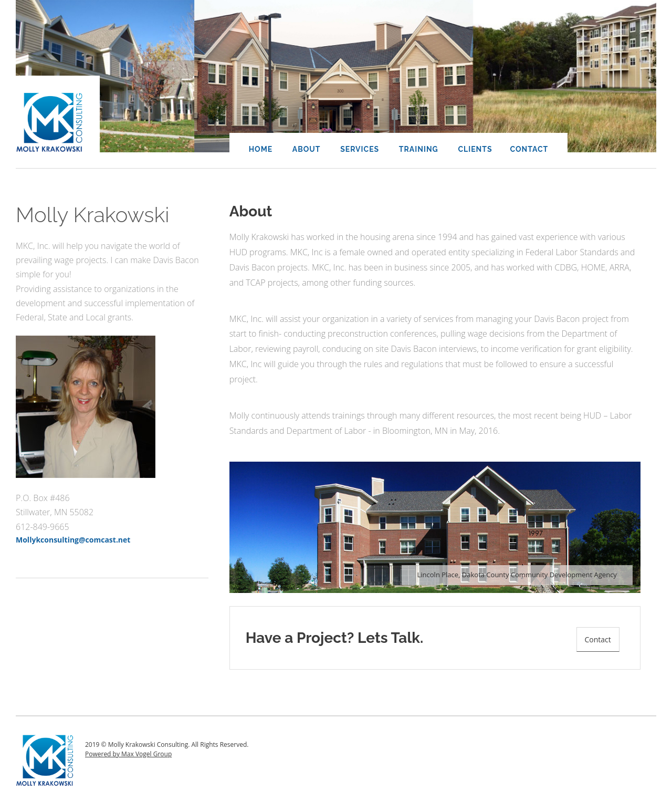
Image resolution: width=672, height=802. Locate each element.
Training (419, 149)
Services (360, 149)
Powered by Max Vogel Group (128, 754)
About (307, 149)
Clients (475, 149)
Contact (529, 149)
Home (261, 149)
